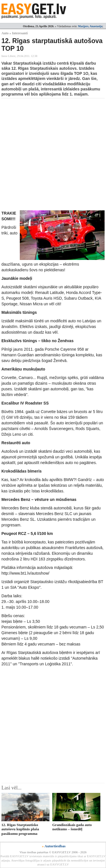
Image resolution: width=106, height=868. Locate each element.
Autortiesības (55, 846)
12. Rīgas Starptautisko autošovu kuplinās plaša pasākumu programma (20, 829)
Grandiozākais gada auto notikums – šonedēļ (72, 827)
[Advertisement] (53, 154)
